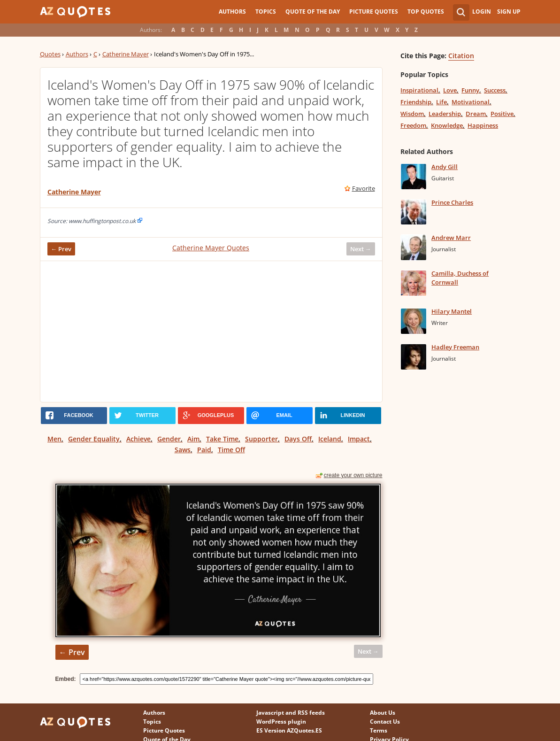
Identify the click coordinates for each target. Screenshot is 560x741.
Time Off (231, 450)
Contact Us (385, 722)
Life (441, 102)
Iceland (330, 439)
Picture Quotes (374, 12)
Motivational (471, 102)
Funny (470, 90)
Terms (379, 730)
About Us (383, 713)
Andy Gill (445, 167)
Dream (476, 114)
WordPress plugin (281, 722)
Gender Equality (94, 439)
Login (482, 12)
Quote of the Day (313, 12)
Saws (183, 450)
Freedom (413, 125)
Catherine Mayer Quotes (211, 248)
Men (54, 439)
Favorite (364, 188)
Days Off (298, 439)
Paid (204, 450)
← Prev (61, 249)
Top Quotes (426, 12)
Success (495, 90)
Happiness (483, 125)
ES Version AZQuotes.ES (289, 730)
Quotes (50, 54)
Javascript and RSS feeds (291, 713)
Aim (193, 439)
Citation (461, 56)
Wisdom (412, 114)
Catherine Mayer (126, 54)
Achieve (138, 439)
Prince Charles (452, 202)
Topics (266, 12)
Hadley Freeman (455, 347)
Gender (169, 439)
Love (450, 90)
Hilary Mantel (452, 311)
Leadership (445, 114)
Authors (232, 12)
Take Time (222, 439)
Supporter (261, 439)
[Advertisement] (211, 332)
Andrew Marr (451, 238)
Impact (359, 439)
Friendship (416, 102)
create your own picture (353, 475)
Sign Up (509, 12)
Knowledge (447, 125)
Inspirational (419, 90)
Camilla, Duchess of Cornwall (460, 278)
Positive (502, 114)
